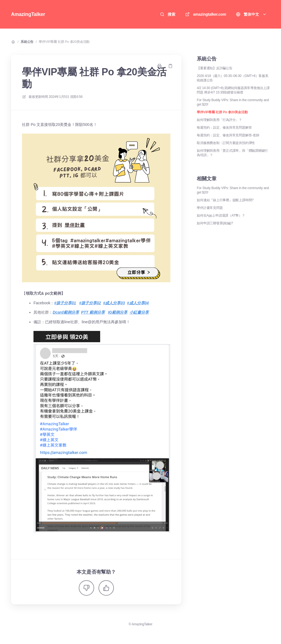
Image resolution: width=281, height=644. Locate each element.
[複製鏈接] (170, 66)
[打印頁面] (159, 66)
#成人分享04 (138, 303)
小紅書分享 (139, 312)
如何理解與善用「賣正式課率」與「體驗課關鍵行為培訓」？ (232, 153)
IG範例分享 (118, 312)
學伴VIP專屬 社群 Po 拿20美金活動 (64, 42)
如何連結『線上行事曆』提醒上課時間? (225, 200)
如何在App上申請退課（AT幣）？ (221, 215)
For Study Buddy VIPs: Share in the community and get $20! (233, 102)
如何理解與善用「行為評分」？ (219, 120)
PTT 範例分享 (93, 312)
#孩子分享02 (90, 303)
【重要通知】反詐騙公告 (214, 68)
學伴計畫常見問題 (210, 208)
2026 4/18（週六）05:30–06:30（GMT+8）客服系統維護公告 (232, 78)
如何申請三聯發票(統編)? (215, 223)
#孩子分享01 (65, 303)
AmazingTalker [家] (28, 14)
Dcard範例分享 (66, 312)
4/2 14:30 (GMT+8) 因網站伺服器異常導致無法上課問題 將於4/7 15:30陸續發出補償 (233, 90)
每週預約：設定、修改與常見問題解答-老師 (228, 135)
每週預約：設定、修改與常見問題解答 (224, 128)
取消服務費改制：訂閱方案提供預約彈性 (226, 143)
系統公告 (27, 42)
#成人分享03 (114, 303)
